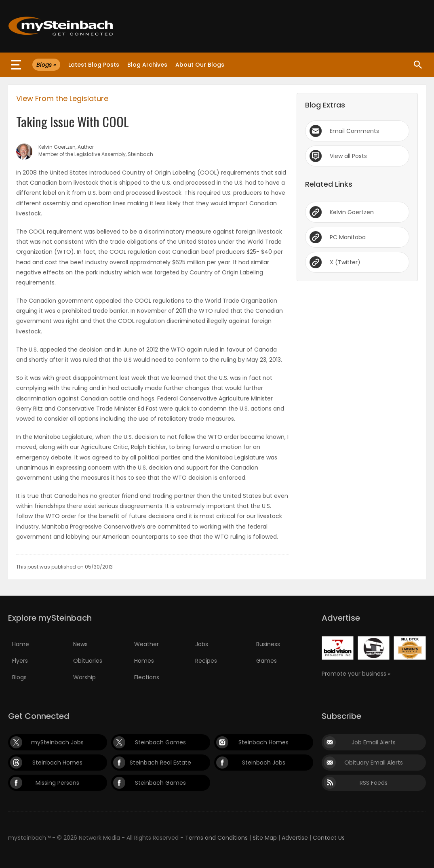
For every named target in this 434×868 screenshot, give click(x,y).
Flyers (20, 661)
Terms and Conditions (216, 838)
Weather (146, 644)
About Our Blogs (200, 65)
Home (21, 644)
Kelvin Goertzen (352, 212)
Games (267, 661)
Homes (144, 661)
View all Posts (348, 156)
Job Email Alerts (374, 742)
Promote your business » (356, 674)
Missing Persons (57, 783)
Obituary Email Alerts (374, 763)
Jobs (202, 644)
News (80, 644)
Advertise (295, 838)
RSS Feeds (374, 783)
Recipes (206, 661)
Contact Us (329, 838)
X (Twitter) (345, 262)
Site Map (265, 838)
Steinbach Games (160, 742)
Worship (84, 677)
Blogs (19, 677)
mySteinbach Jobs (57, 742)
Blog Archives (147, 65)
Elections (147, 677)
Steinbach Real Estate (160, 763)
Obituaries (88, 661)
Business (268, 644)
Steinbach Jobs (264, 763)
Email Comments (354, 131)
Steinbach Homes (263, 742)
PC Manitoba (348, 237)
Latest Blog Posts (94, 65)
